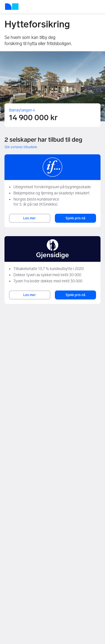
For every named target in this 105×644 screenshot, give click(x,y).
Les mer (30, 218)
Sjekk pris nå (75, 218)
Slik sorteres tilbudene (21, 147)
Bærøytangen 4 (22, 110)
